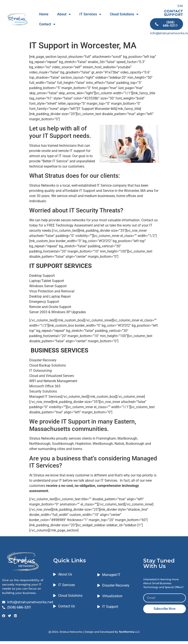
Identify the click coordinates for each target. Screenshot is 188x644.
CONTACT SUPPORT (174, 13)
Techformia (126, 632)
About (64, 14)
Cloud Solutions (124, 14)
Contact (47, 24)
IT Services (90, 14)
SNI (180, 6)
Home (44, 14)
